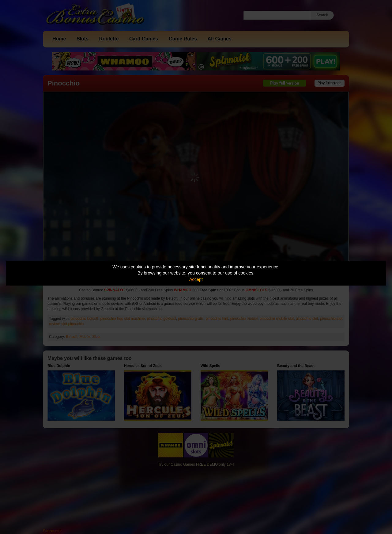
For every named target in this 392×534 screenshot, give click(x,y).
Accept (196, 279)
